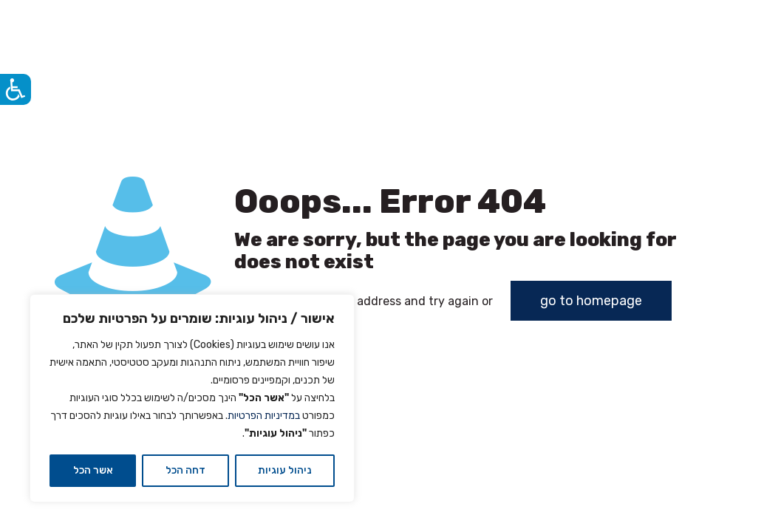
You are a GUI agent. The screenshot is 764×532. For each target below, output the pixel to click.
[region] (192, 398)
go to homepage (591, 301)
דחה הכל (185, 470)
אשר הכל (93, 470)
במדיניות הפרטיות (264, 416)
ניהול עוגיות (284, 470)
